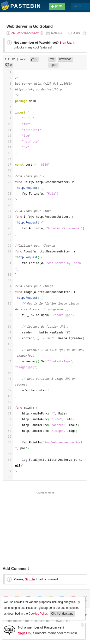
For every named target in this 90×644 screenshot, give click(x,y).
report (53, 65)
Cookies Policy (38, 614)
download (65, 59)
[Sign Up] (9, 630)
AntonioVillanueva (25, 33)
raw (52, 59)
